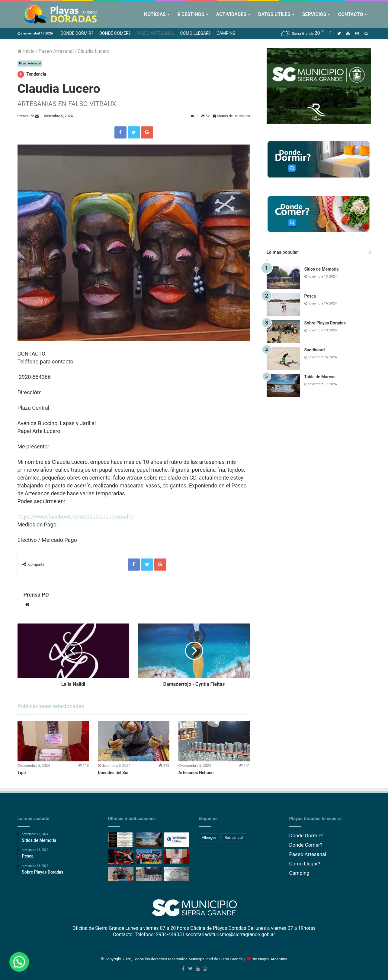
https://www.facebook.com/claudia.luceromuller (76, 517)
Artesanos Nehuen (196, 773)
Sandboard (315, 350)
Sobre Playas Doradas (325, 323)
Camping (226, 33)
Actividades (231, 14)
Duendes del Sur (113, 773)
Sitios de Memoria (322, 269)
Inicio (26, 51)
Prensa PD (26, 116)
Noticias (155, 14)
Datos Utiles (274, 14)
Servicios (314, 14)
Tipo (22, 773)
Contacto (350, 14)
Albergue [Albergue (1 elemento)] (209, 838)
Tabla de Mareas (320, 377)
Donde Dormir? (77, 33)
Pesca (310, 296)
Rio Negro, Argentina (269, 959)
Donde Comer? (115, 33)
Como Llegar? (195, 33)
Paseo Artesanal (155, 33)
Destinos (191, 14)
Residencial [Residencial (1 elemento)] (234, 838)
